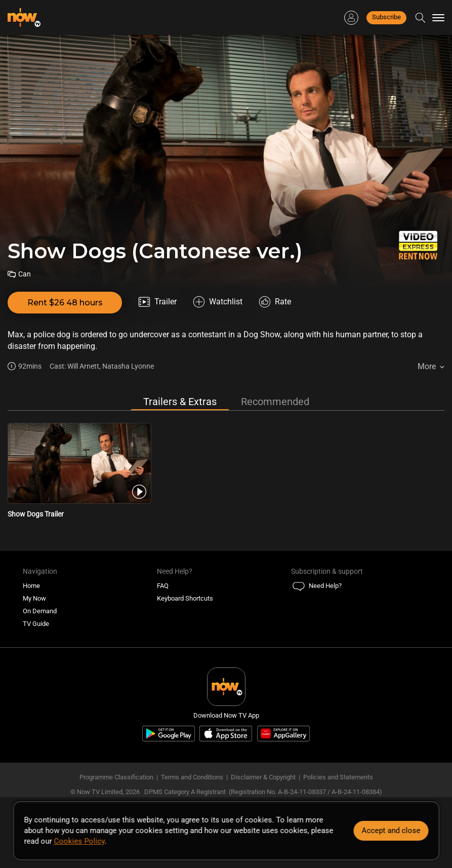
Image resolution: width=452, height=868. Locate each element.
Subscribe (386, 17)
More (427, 366)
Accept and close (391, 831)
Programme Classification (116, 777)
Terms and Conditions (192, 777)
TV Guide (36, 624)
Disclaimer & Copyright (263, 777)
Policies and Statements (338, 777)
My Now (34, 598)
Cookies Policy (79, 841)
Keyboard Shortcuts (185, 598)
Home (31, 586)
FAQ (163, 586)
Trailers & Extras (180, 402)
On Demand (40, 611)
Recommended (275, 402)
